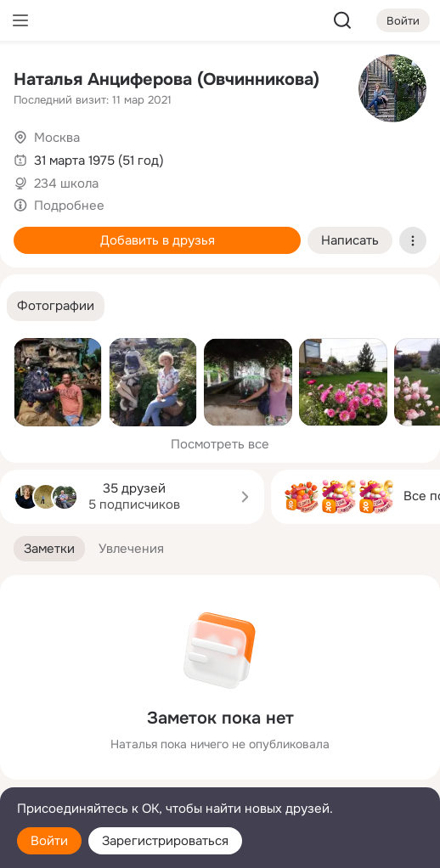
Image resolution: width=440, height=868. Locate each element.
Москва (57, 138)
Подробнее (69, 206)
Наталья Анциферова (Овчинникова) (166, 79)
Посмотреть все (220, 444)
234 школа (66, 183)
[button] (56, 306)
